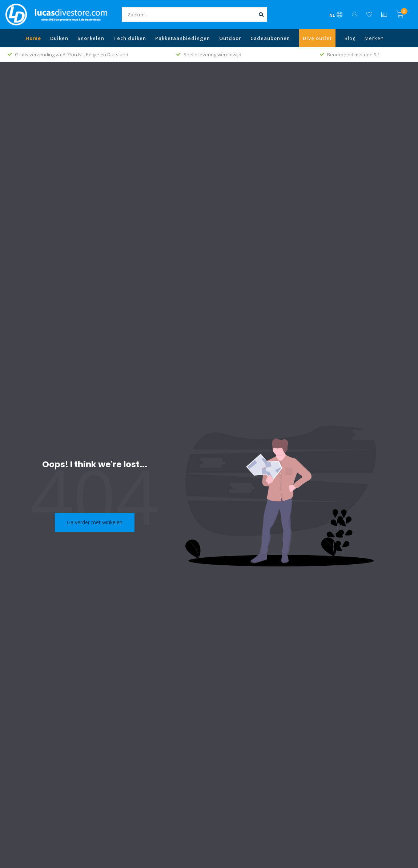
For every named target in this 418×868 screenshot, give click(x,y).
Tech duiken (130, 38)
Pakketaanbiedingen (183, 38)
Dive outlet (317, 38)
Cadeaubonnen (270, 38)
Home (33, 38)
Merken (374, 38)
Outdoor (230, 38)
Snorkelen (91, 38)
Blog (350, 38)
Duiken (59, 38)
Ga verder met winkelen (95, 522)
